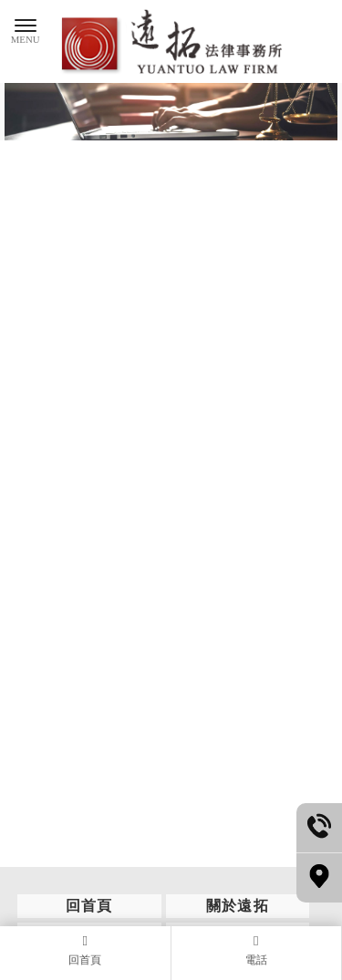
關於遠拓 (238, 906)
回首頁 (89, 906)
